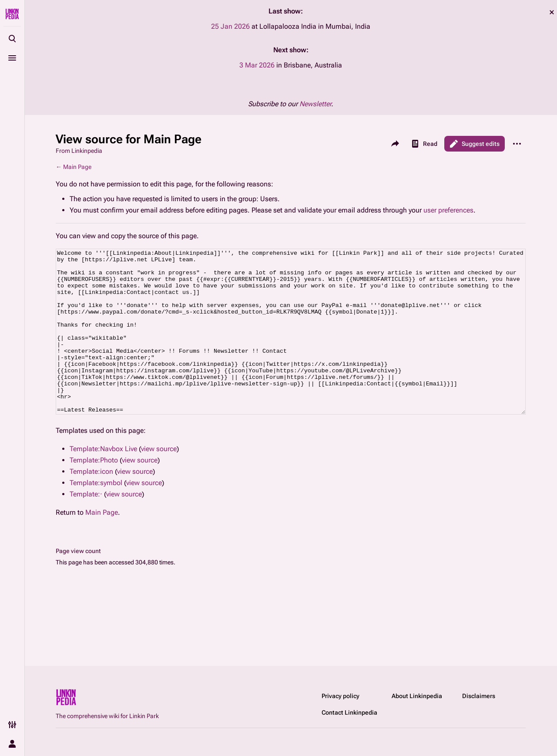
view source (159, 481)
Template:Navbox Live (103, 481)
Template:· (86, 527)
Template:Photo (94, 493)
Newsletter (315, 104)
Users (269, 199)
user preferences (448, 210)
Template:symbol (96, 515)
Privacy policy (341, 696)
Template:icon (91, 504)
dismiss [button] (552, 12)
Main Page (77, 167)
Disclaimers (479, 696)
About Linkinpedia (417, 696)
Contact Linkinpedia (349, 712)
